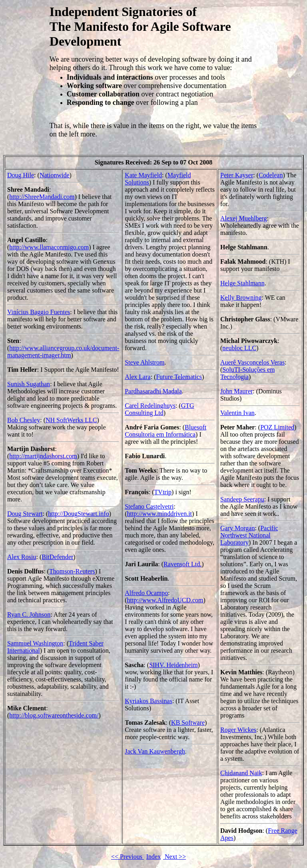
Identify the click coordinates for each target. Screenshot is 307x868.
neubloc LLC (239, 348)
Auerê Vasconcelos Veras (252, 362)
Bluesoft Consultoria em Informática (165, 431)
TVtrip (163, 492)
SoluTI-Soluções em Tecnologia (247, 373)
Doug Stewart (25, 514)
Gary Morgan (237, 528)
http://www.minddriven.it (160, 514)
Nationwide (55, 175)
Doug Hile (21, 175)
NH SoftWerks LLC (71, 420)
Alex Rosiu (22, 557)
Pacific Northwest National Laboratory (249, 535)
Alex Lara (138, 377)
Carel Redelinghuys (150, 406)
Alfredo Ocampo (146, 593)
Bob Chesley (24, 420)
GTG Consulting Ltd (159, 409)
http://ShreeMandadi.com (42, 197)
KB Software (188, 723)
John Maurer (236, 391)
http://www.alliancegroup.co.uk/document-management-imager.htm (63, 352)
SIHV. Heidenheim (173, 665)
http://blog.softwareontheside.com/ (54, 715)
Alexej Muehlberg (244, 218)
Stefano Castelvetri (149, 506)
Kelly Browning (241, 298)
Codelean (271, 175)
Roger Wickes (238, 730)
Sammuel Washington (35, 643)
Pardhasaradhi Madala (153, 391)
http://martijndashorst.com (43, 456)
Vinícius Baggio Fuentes (39, 312)
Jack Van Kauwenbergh (155, 751)
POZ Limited (277, 427)
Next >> (174, 857)
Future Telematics (179, 377)
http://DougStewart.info (78, 514)
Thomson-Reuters (72, 571)
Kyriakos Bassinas (149, 701)
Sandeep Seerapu (242, 499)
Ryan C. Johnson (29, 614)
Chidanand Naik (241, 773)
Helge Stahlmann (242, 283)
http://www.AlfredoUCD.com (165, 600)
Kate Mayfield (143, 175)
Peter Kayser (237, 175)
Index (153, 857)
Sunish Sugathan (29, 384)
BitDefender (57, 557)
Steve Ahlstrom (145, 362)
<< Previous (128, 857)
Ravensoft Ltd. (182, 564)
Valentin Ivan (237, 413)
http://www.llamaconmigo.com (49, 247)
